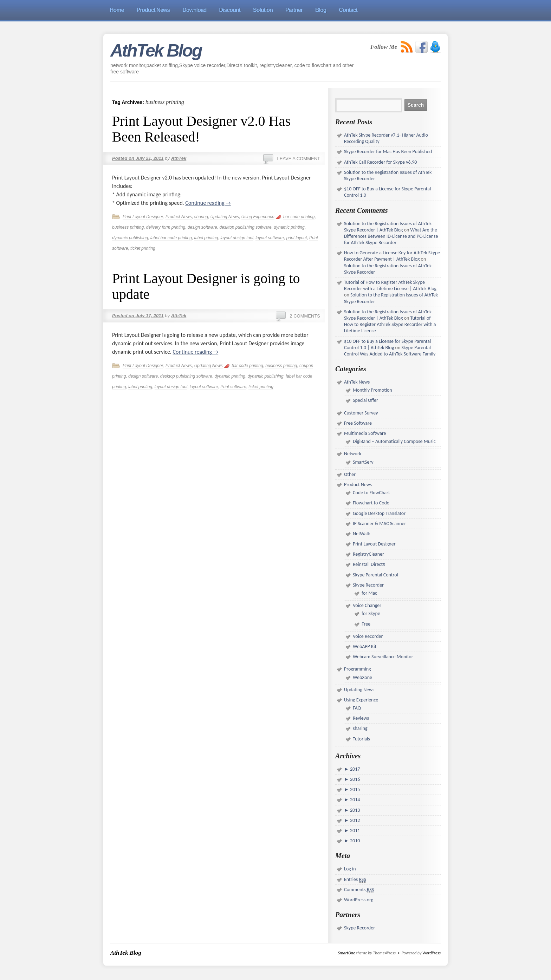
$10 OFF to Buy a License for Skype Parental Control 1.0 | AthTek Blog (387, 344)
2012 (355, 820)
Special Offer (365, 400)
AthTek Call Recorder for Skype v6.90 (380, 162)
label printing (206, 238)
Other (350, 474)
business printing (128, 227)
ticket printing (143, 248)
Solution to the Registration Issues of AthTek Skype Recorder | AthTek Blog (388, 227)
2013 (355, 810)
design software (202, 227)
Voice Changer (367, 605)
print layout (297, 238)
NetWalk (361, 534)
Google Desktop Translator (379, 513)
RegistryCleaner (368, 554)
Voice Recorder (368, 636)
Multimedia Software (365, 433)
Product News (179, 217)
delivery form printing (166, 227)
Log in (350, 869)
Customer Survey (361, 413)
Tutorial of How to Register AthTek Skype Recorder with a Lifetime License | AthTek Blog (390, 285)
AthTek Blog (156, 51)
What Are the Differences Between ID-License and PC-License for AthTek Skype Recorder (391, 236)
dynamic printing (289, 227)
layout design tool (237, 238)
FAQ (357, 708)
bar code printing (299, 217)
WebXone (362, 677)
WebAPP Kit (365, 646)
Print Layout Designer (143, 217)
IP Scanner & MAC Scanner (379, 524)
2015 (355, 789)
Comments (359, 890)
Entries (355, 880)
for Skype (371, 613)
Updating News (224, 217)
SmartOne (347, 953)
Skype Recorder (368, 585)
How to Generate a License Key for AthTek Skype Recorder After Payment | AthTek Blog (392, 256)
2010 (355, 841)
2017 (355, 769)
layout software (270, 238)
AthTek (179, 158)
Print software (233, 387)
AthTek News (357, 382)
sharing (201, 217)
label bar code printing (171, 238)
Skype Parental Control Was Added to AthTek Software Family (390, 351)
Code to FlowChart (371, 493)
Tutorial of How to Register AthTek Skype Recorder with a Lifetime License (390, 324)
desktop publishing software (246, 227)
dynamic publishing (130, 238)
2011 (355, 831)
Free (366, 624)
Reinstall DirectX (369, 564)
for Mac (369, 593)
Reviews (361, 718)
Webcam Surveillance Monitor (383, 657)
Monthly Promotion (372, 390)
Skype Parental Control (375, 575)
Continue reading (208, 203)
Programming (358, 669)
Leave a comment (299, 159)
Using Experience (258, 217)
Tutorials (361, 739)
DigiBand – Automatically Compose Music (394, 441)
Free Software (358, 423)
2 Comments (305, 316)
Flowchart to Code (371, 503)
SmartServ (363, 462)
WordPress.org (359, 900)
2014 (355, 800)
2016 (355, 779)
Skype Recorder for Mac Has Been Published (388, 152)
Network (353, 454)
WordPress (432, 953)
